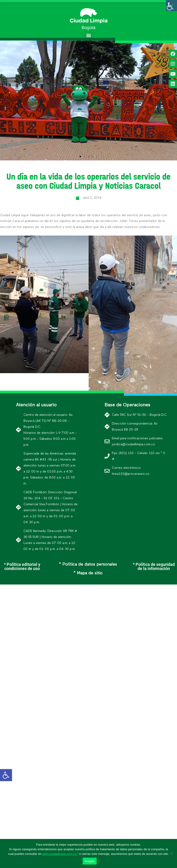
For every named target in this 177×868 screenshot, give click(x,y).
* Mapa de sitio (88, 573)
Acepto (90, 861)
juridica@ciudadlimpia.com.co (133, 444)
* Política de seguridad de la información (154, 566)
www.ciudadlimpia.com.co (60, 854)
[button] (88, 35)
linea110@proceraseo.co (131, 474)
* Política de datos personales (88, 564)
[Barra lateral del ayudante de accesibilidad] (171, 6)
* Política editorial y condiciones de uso (22, 566)
